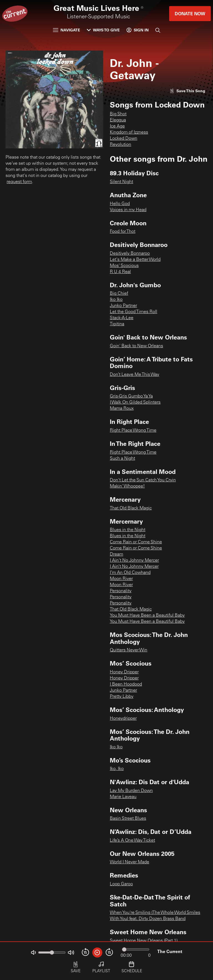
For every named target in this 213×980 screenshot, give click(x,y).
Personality (121, 591)
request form (19, 182)
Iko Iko (116, 300)
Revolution (121, 145)
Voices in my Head (128, 210)
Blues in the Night (128, 530)
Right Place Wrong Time (133, 431)
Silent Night (121, 182)
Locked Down (124, 139)
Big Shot (118, 114)
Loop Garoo (121, 884)
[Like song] (187, 91)
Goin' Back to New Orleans (136, 346)
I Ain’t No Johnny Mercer (134, 567)
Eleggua (118, 120)
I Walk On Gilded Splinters (135, 402)
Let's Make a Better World (135, 260)
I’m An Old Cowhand (130, 573)
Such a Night (122, 459)
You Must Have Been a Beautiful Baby (147, 616)
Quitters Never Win (129, 650)
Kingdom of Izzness (129, 132)
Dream (116, 554)
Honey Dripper (124, 672)
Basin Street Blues (128, 819)
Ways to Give (103, 30)
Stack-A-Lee (122, 318)
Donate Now (190, 13)
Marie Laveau (123, 797)
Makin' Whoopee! (127, 486)
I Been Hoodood (126, 684)
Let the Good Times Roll (134, 312)
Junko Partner (123, 306)
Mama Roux (122, 409)
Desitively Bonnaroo (130, 254)
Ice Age (117, 126)
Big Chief (119, 294)
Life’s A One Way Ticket (132, 841)
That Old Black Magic (131, 508)
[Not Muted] (33, 953)
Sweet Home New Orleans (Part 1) (144, 941)
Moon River (121, 579)
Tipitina (117, 324)
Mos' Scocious (124, 266)
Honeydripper (123, 719)
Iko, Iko (117, 769)
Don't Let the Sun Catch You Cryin (143, 480)
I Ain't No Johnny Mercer (134, 561)
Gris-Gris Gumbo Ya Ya (131, 396)
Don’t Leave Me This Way (135, 375)
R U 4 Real (120, 272)
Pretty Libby (122, 697)
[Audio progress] (136, 949)
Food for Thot (123, 232)
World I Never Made (130, 862)
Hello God (120, 204)
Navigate (67, 30)
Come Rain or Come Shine (136, 542)
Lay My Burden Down (131, 791)
